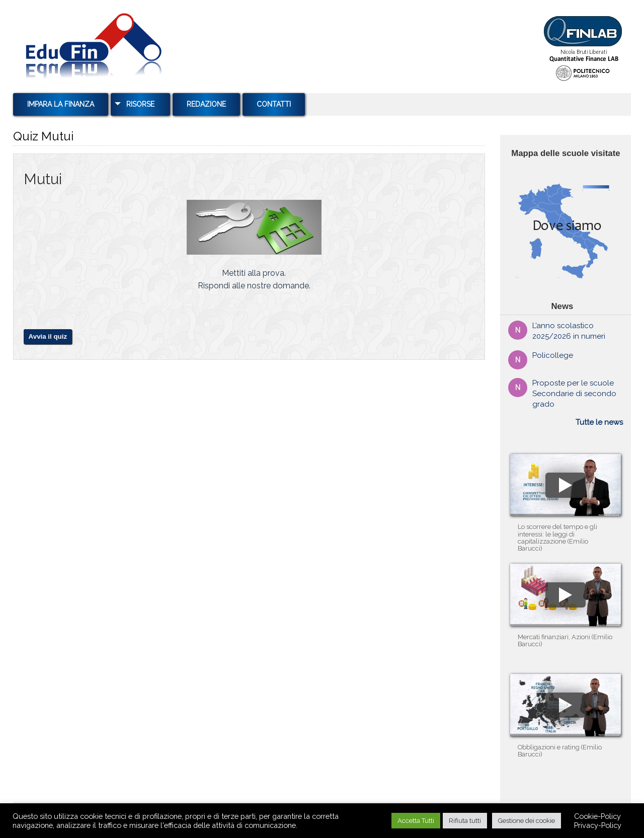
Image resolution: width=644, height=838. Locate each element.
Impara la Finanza (61, 104)
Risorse (140, 104)
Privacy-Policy (598, 825)
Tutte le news (599, 422)
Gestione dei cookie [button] (527, 821)
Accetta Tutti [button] (416, 821)
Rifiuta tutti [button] (465, 821)
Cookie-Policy (597, 816)
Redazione (206, 104)
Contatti (274, 104)
